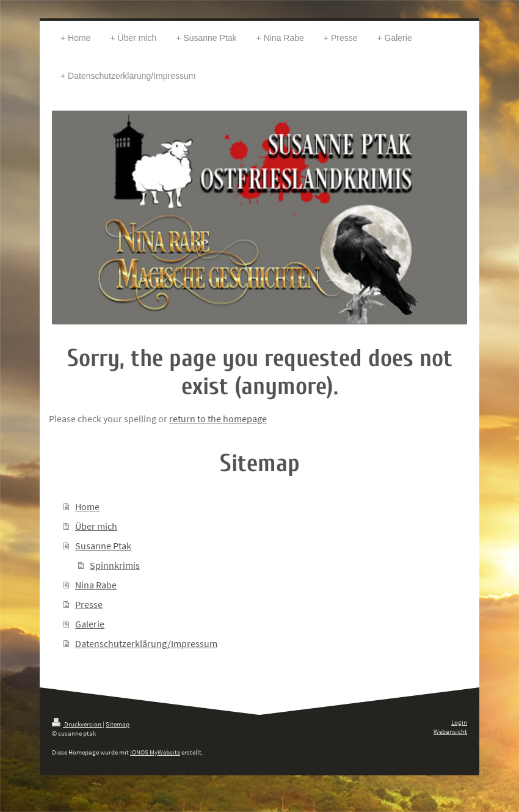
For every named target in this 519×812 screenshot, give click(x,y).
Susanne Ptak (103, 546)
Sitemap (118, 724)
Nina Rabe (96, 585)
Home (87, 507)
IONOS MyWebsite (155, 752)
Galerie (90, 624)
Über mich (96, 526)
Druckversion (77, 724)
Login (459, 722)
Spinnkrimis (115, 565)
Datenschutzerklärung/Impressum (146, 643)
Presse (89, 604)
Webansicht (450, 731)
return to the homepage (218, 419)
